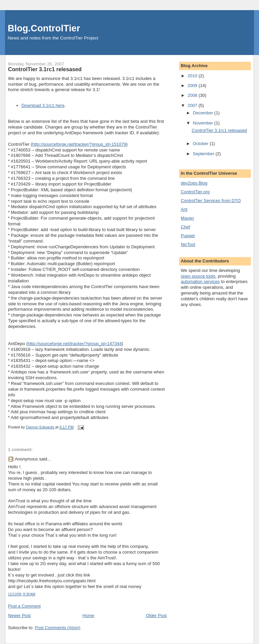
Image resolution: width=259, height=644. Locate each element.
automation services (200, 282)
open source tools (198, 276)
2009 (193, 86)
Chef (185, 227)
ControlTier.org (195, 192)
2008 (193, 95)
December (204, 113)
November (204, 123)
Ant (184, 209)
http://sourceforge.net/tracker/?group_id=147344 (75, 344)
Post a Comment (24, 606)
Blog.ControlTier (44, 28)
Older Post (156, 615)
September (204, 154)
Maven (187, 218)
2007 (193, 105)
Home (89, 615)
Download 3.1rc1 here (43, 105)
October (201, 144)
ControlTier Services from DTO (211, 201)
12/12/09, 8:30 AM (22, 594)
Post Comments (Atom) (57, 628)
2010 (193, 76)
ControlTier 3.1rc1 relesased (220, 130)
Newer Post (19, 615)
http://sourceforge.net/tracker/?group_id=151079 (79, 144)
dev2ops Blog (194, 183)
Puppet (188, 236)
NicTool (188, 244)
